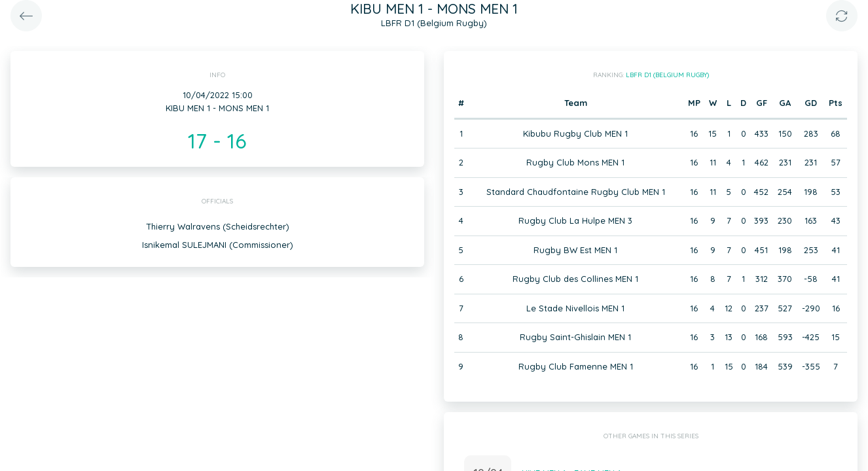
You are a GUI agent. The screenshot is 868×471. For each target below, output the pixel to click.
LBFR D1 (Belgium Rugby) (667, 75)
